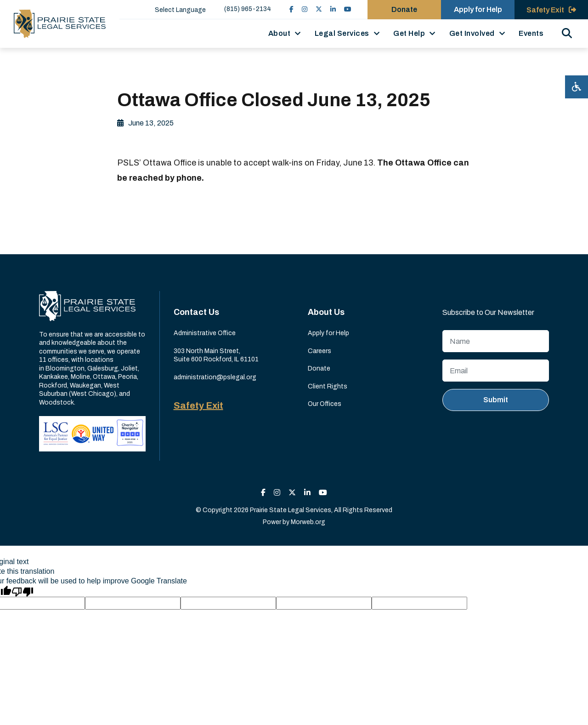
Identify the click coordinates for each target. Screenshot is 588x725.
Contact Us (196, 312)
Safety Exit (198, 405)
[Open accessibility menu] (577, 87)
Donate (319, 368)
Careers (319, 351)
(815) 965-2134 (248, 9)
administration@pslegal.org (215, 377)
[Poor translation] (23, 591)
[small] (291, 9)
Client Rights (328, 386)
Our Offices (325, 404)
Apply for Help (328, 333)
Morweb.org (308, 522)
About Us (326, 312)
